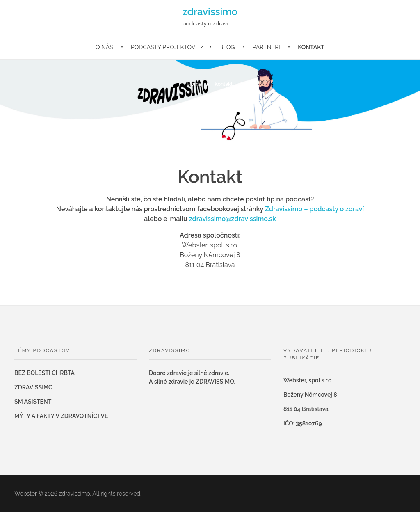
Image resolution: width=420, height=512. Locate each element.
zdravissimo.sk (254, 219)
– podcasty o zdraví (334, 209)
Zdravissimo (284, 209)
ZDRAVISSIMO (34, 387)
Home (194, 84)
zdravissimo (210, 12)
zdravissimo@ (210, 219)
